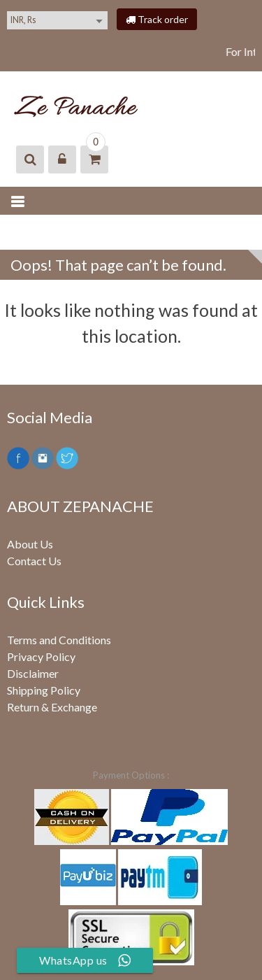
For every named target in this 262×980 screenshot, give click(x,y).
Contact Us (34, 561)
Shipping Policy (44, 690)
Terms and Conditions (59, 640)
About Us (30, 544)
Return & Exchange (52, 707)
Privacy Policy (41, 656)
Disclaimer (33, 673)
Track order (157, 19)
